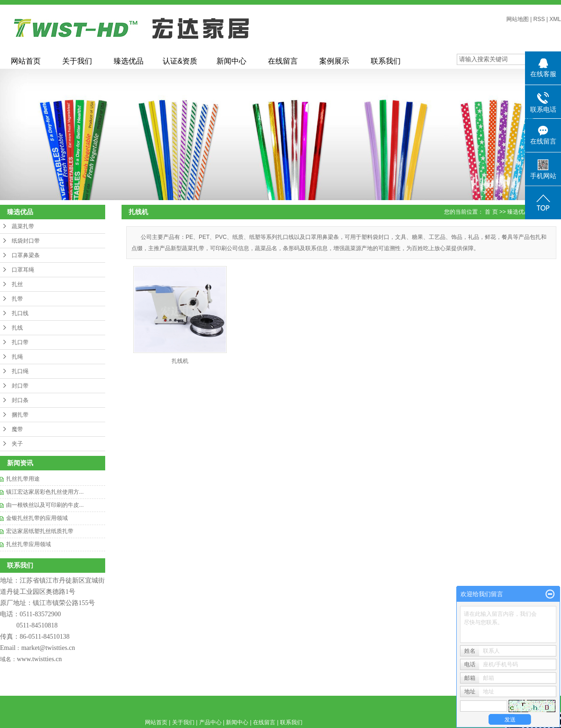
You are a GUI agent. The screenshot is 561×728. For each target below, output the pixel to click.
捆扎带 (20, 415)
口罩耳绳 (23, 270)
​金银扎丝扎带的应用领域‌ (37, 518)
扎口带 (20, 342)
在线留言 (283, 61)
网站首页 (26, 61)
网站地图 (518, 19)
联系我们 (386, 61)
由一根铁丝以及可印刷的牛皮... (45, 505)
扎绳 (17, 357)
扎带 (17, 299)
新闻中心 (231, 61)
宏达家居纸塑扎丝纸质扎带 (40, 531)
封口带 (20, 386)
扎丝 (17, 284)
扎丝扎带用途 (23, 479)
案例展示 (334, 61)
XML (555, 19)
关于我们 (77, 61)
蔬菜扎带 (23, 226)
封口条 (20, 400)
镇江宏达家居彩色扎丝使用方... (45, 492)
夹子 (17, 444)
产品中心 (210, 722)
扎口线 (20, 313)
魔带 (17, 429)
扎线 (17, 328)
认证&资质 (180, 61)
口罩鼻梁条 (26, 255)
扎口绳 (20, 371)
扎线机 (180, 361)
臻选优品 (129, 61)
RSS (539, 19)
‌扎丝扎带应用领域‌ (29, 544)
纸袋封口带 (26, 241)
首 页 (491, 212)
